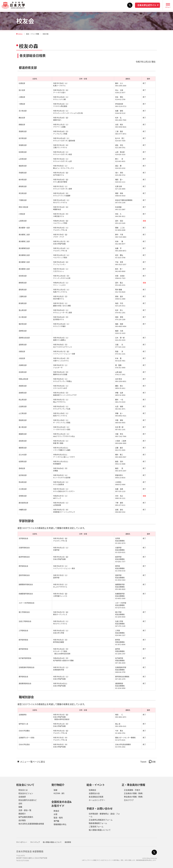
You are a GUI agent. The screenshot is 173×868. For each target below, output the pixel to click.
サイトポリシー (22, 842)
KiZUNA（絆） (60, 793)
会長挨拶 (22, 797)
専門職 (56, 821)
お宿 (55, 814)
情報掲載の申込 (60, 824)
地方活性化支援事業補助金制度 (31, 824)
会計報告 (22, 820)
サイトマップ (35, 842)
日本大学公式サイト (147, 5)
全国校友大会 (94, 793)
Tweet (143, 762)
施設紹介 (22, 814)
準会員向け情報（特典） (134, 797)
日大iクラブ (129, 800)
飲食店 (56, 811)
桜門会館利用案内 (26, 817)
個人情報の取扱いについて (100, 830)
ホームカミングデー (97, 800)
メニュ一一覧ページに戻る (33, 762)
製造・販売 (58, 818)
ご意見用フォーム (96, 826)
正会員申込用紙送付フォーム (101, 820)
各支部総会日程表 (96, 797)
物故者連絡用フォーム (98, 823)
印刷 (152, 762)
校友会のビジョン (26, 793)
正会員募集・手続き (132, 790)
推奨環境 (68, 842)
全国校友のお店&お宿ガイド (62, 804)
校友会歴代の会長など (28, 800)
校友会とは (23, 790)
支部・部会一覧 (25, 810)
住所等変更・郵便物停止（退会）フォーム (104, 815)
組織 (20, 807)
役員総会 (92, 790)
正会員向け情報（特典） (134, 793)
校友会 (20, 34)
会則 (20, 803)
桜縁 (55, 790)
